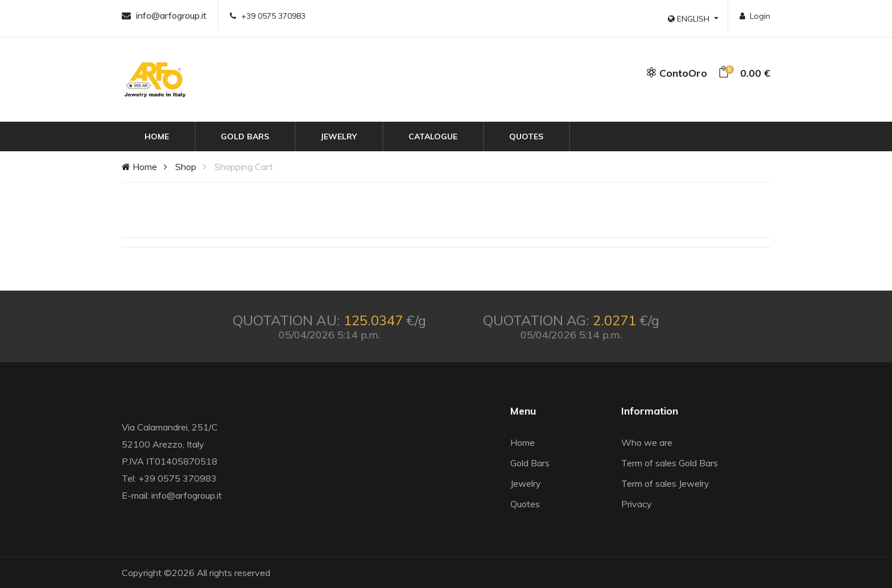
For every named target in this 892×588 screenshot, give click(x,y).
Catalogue (433, 136)
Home (157, 136)
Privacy (637, 504)
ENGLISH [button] (690, 19)
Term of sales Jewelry (665, 483)
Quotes (526, 136)
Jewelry (339, 136)
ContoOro (677, 73)
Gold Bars (245, 136)
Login (755, 16)
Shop (186, 167)
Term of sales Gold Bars (670, 463)
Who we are (647, 442)
